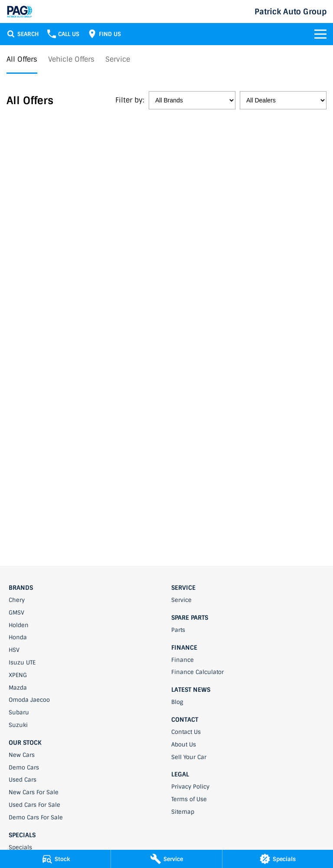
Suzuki (18, 725)
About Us (184, 745)
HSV (14, 650)
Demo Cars (24, 768)
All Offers (22, 59)
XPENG (18, 675)
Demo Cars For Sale (36, 817)
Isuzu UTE (22, 663)
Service (118, 59)
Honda (18, 637)
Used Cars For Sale (34, 805)
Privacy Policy (190, 787)
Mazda (18, 688)
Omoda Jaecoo (29, 700)
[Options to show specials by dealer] (283, 100)
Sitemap (183, 812)
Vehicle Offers (71, 59)
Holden (19, 625)
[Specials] (278, 859)
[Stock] (55, 859)
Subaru (19, 712)
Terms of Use (189, 799)
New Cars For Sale (34, 792)
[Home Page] (20, 12)
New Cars (22, 755)
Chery (17, 600)
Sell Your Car (189, 757)
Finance (183, 660)
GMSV (16, 613)
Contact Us (186, 732)
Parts (178, 630)
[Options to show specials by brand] (192, 100)
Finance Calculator (198, 672)
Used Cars (23, 780)
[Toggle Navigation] (320, 34)
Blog (177, 702)
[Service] (166, 859)
